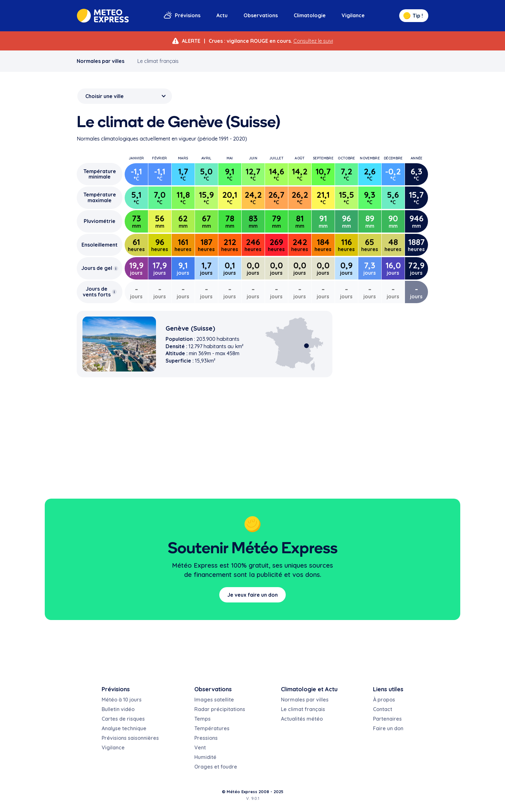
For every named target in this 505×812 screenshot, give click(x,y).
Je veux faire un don (252, 595)
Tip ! (413, 16)
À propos (384, 700)
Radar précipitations (220, 709)
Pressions (206, 738)
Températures (212, 728)
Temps (202, 719)
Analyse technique (124, 728)
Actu (222, 15)
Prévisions (188, 15)
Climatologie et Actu (309, 689)
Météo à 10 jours (122, 700)
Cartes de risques (123, 719)
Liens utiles (388, 689)
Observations (261, 15)
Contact (383, 709)
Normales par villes (101, 61)
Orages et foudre (216, 767)
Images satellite (214, 700)
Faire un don (388, 728)
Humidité (205, 757)
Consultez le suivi (313, 41)
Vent (200, 747)
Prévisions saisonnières (130, 738)
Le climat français (158, 61)
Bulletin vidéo (118, 709)
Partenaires (387, 719)
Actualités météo (302, 719)
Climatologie (310, 15)
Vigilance (353, 15)
